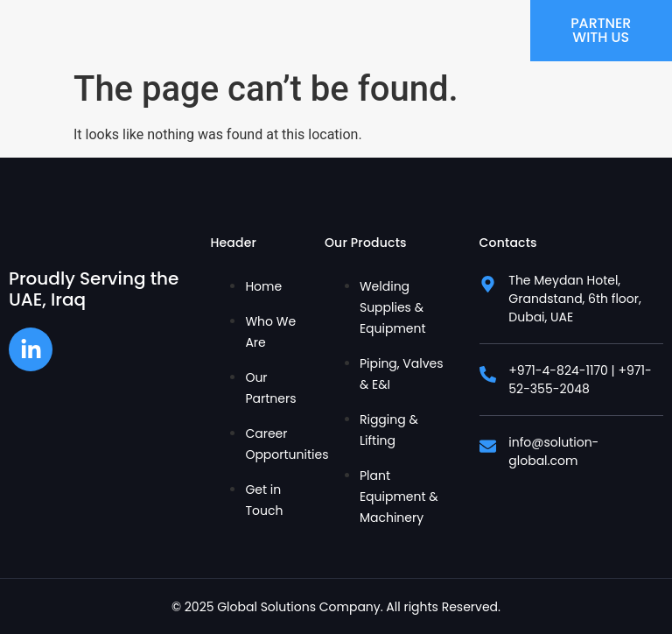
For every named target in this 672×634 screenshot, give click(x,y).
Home (263, 286)
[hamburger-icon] (511, 31)
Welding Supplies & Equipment (393, 307)
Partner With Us (601, 30)
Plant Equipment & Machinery (399, 497)
